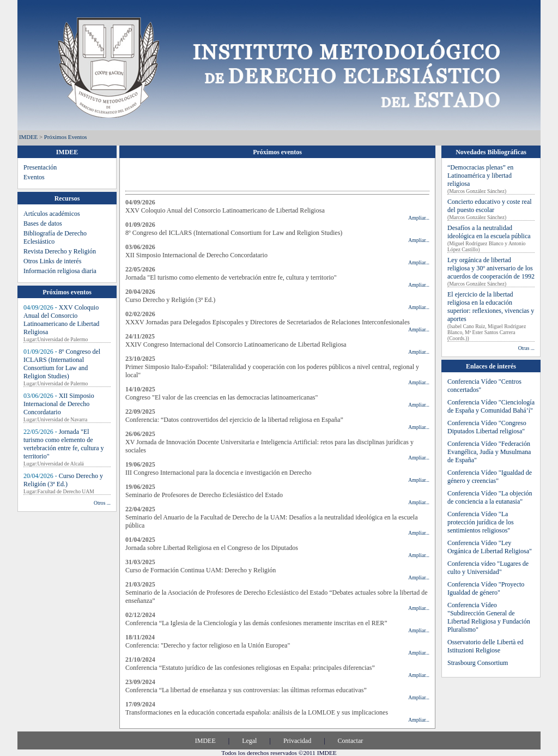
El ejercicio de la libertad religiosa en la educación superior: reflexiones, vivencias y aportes (491, 307)
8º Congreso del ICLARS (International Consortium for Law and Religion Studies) (62, 364)
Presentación (40, 167)
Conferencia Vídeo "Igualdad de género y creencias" (490, 477)
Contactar (351, 741)
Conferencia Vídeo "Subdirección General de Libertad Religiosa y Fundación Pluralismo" (489, 617)
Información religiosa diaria (60, 271)
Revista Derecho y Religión (60, 251)
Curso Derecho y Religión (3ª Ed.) (63, 480)
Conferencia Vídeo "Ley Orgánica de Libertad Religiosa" (490, 547)
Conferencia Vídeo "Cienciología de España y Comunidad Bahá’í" (491, 406)
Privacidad (297, 741)
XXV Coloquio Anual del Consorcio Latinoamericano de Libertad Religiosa (61, 320)
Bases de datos (43, 223)
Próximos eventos (66, 137)
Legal (249, 741)
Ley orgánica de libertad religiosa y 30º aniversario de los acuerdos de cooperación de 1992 (491, 268)
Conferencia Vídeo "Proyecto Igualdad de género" (486, 588)
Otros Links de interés (52, 261)
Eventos (34, 177)
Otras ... (526, 348)
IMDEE (28, 137)
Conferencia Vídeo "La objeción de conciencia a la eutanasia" (490, 497)
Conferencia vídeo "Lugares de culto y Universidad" (488, 568)
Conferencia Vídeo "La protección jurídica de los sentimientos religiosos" (481, 522)
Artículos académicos (52, 214)
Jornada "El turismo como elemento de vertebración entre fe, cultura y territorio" (64, 444)
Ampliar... (419, 218)
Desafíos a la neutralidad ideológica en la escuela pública (489, 232)
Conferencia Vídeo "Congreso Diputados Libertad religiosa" (487, 427)
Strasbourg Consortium (478, 663)
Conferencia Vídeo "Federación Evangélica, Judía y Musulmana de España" (489, 452)
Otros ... (102, 503)
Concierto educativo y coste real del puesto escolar (490, 206)
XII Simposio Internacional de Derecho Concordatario (59, 404)
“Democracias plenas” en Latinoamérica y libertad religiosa (480, 176)
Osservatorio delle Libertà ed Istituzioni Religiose (486, 646)
